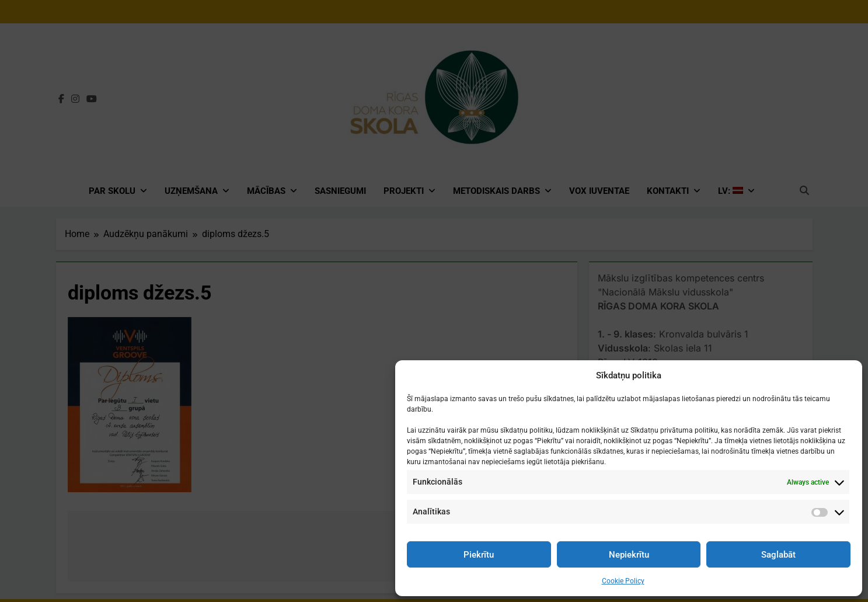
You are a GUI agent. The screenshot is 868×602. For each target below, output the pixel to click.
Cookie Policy (623, 581)
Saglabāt (778, 555)
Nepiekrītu (629, 555)
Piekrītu (479, 555)
